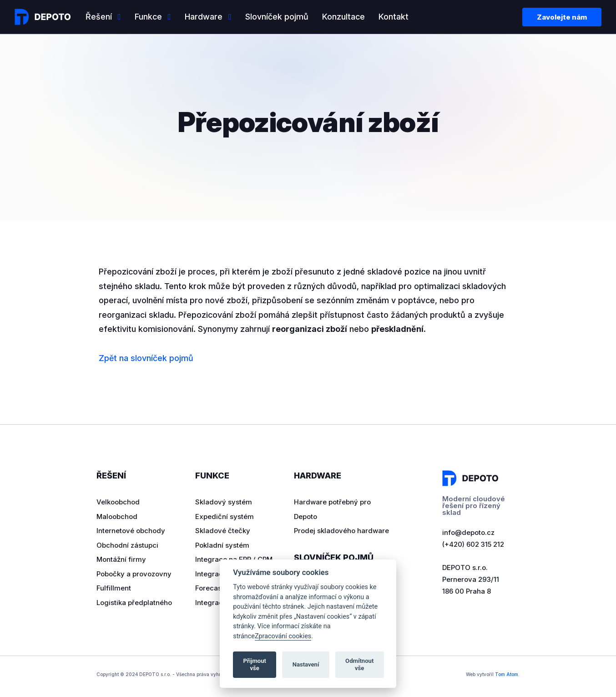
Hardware (204, 17)
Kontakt (394, 17)
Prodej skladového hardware (341, 531)
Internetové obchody (131, 531)
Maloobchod (117, 516)
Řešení (99, 17)
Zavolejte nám (562, 17)
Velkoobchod (118, 502)
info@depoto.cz (468, 532)
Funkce (148, 17)
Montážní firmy (121, 559)
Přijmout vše (255, 664)
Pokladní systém (222, 545)
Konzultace (343, 17)
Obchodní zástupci (127, 545)
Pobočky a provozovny (134, 574)
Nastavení (306, 664)
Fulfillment (114, 588)
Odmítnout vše (359, 664)
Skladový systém (224, 502)
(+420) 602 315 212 (473, 544)
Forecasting (215, 588)
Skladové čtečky (223, 531)
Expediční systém (225, 516)
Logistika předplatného (134, 603)
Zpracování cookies (283, 636)
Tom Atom (507, 674)
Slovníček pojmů (277, 17)
